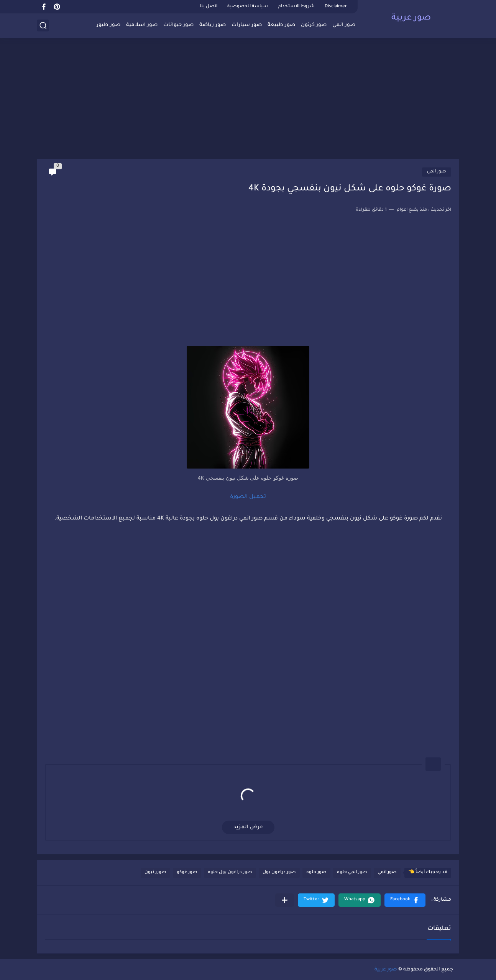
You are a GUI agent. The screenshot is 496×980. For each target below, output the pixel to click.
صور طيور (108, 25)
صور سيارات (247, 25)
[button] (405, 900)
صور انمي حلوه (352, 873)
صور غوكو (187, 873)
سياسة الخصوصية (248, 7)
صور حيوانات (178, 25)
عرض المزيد (248, 827)
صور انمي (344, 25)
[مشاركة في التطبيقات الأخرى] (285, 900)
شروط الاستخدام (296, 7)
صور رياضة (213, 25)
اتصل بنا (209, 7)
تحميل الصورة (248, 497)
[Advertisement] (248, 100)
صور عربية (411, 18)
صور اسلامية (142, 25)
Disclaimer (336, 7)
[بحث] (43, 25)
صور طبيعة (281, 25)
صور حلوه (316, 873)
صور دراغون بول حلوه (230, 873)
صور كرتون (314, 25)
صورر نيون (155, 873)
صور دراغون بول (279, 873)
